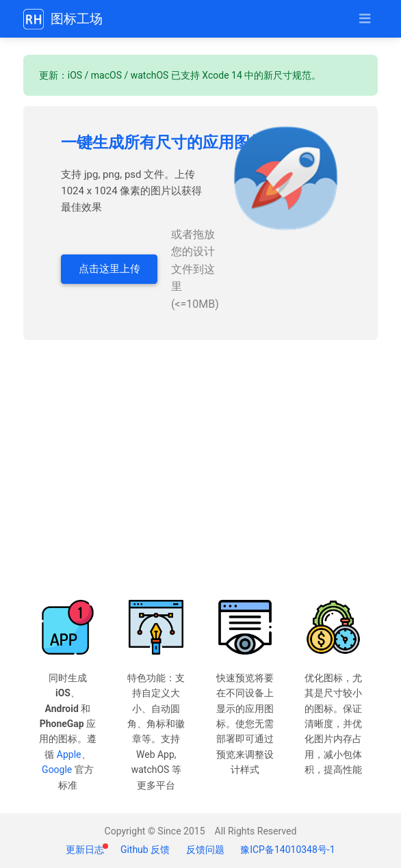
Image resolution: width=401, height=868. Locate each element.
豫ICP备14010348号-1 (287, 850)
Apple (69, 754)
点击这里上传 (109, 269)
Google (57, 770)
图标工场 (63, 19)
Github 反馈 (145, 850)
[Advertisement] (201, 470)
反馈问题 (205, 850)
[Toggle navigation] (364, 19)
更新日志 (86, 850)
